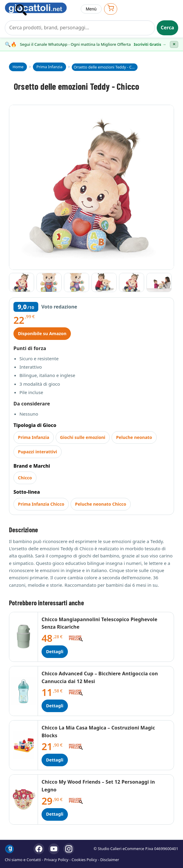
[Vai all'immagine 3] (77, 282)
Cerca (168, 28)
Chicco (25, 478)
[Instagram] (69, 849)
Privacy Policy (56, 860)
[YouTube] (54, 849)
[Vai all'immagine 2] (49, 282)
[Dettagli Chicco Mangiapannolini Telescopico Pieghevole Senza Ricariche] (24, 637)
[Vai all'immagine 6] (159, 282)
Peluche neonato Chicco (101, 504)
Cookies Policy (84, 860)
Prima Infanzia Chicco (41, 504)
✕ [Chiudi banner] (174, 44)
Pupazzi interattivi (38, 452)
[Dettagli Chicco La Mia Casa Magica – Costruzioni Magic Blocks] (24, 745)
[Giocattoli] (40, 9)
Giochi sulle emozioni (83, 437)
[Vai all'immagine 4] (104, 282)
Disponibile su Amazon (42, 333)
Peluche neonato (134, 437)
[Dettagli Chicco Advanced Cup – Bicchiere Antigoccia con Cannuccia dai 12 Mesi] (24, 691)
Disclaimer (110, 860)
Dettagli (55, 652)
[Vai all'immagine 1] (22, 282)
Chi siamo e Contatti (23, 860)
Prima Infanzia (34, 437)
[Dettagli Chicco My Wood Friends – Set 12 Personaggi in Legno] (24, 799)
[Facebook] (39, 849)
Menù (91, 9)
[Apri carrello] (111, 9)
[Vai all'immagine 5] (132, 282)
